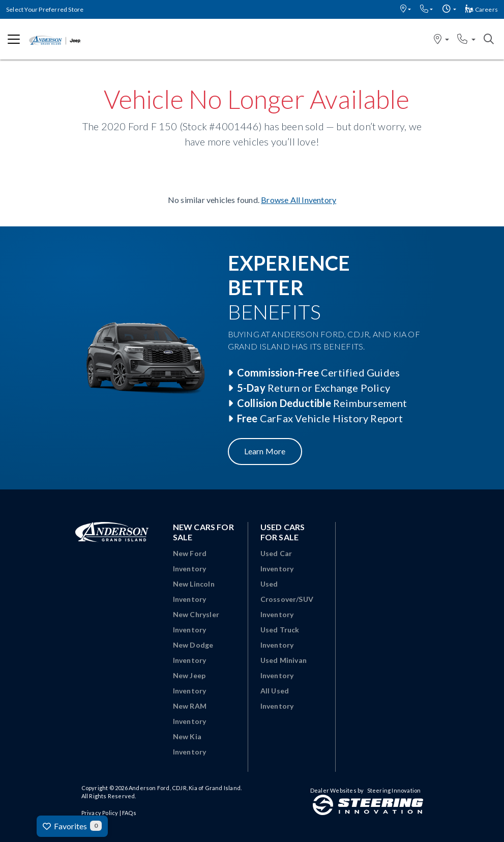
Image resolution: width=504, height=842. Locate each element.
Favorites (72, 826)
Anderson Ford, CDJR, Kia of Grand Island (185, 788)
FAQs (129, 813)
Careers (482, 9)
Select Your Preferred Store (45, 9)
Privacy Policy (100, 813)
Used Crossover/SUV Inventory (287, 599)
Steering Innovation (394, 790)
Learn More (265, 451)
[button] (406, 9)
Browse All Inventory (299, 200)
